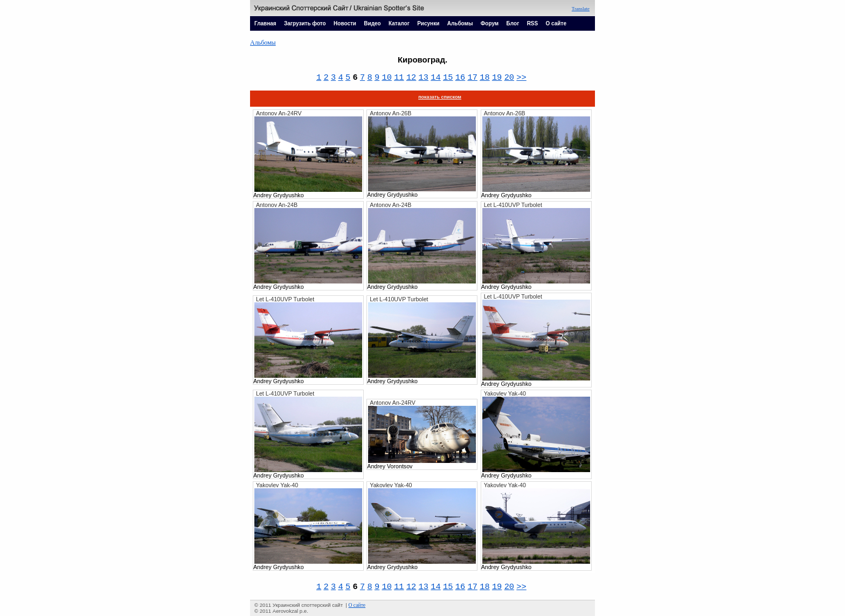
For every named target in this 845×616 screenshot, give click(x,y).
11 (399, 78)
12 (411, 78)
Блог (513, 23)
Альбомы (460, 23)
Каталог (399, 23)
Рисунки (428, 23)
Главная (265, 23)
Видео (372, 23)
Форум (490, 23)
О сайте (556, 23)
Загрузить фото (305, 23)
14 (435, 78)
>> (521, 78)
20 (509, 78)
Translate (581, 9)
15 (448, 78)
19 (497, 78)
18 (484, 78)
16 (460, 78)
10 (386, 78)
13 (424, 78)
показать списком (440, 97)
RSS (533, 23)
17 (472, 78)
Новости (345, 23)
